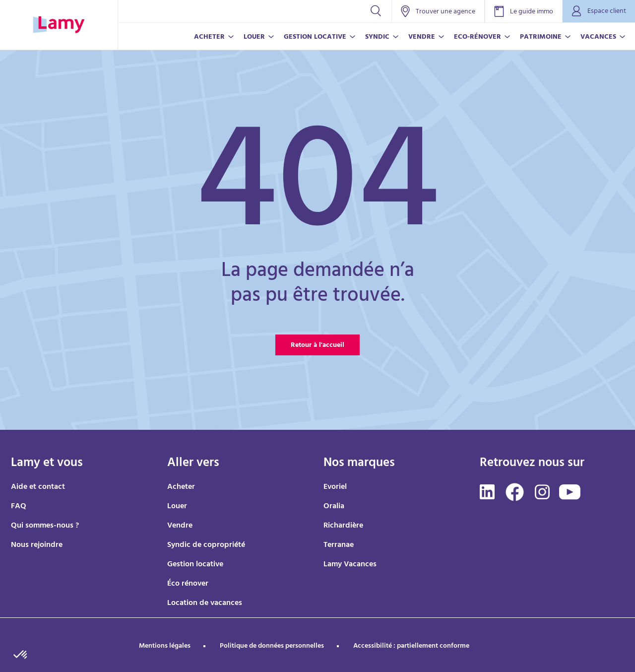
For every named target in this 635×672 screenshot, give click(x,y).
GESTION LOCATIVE (315, 37)
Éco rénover (188, 584)
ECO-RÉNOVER (477, 37)
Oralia (334, 507)
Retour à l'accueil (317, 346)
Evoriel (335, 487)
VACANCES (598, 37)
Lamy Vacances (350, 565)
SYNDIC (377, 37)
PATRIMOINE (541, 37)
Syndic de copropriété (206, 545)
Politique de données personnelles (272, 646)
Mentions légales (165, 646)
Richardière (343, 526)
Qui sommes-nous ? (45, 526)
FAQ (19, 507)
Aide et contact (38, 487)
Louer (177, 507)
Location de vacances (205, 604)
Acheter (181, 487)
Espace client (599, 12)
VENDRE (422, 37)
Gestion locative (195, 565)
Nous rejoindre (37, 545)
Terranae (339, 545)
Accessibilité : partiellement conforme (411, 646)
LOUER (254, 37)
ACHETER (209, 37)
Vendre (180, 526)
